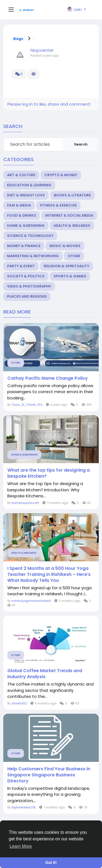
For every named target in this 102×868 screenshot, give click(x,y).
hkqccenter (42, 50)
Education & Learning (29, 185)
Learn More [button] (21, 846)
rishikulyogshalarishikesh (31, 601)
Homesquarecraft (25, 503)
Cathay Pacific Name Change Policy (48, 378)
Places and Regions (27, 296)
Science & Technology (30, 236)
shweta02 (19, 703)
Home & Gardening (26, 226)
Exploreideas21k (24, 807)
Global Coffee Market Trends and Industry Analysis (45, 674)
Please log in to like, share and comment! (49, 104)
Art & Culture (21, 175)
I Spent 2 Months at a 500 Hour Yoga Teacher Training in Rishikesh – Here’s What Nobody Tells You (49, 574)
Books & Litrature (72, 195)
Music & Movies (65, 246)
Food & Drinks (22, 215)
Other (74, 256)
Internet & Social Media (69, 215)
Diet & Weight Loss (26, 195)
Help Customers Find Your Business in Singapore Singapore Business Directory (49, 775)
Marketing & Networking (33, 256)
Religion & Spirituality (67, 266)
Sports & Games (70, 276)
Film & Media (19, 205)
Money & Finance (24, 246)
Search (81, 144)
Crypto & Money (61, 175)
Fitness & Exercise (58, 205)
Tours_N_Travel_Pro (27, 405)
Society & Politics (26, 276)
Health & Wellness (72, 226)
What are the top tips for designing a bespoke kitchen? (49, 473)
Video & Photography (29, 286)
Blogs (18, 39)
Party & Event (21, 266)
